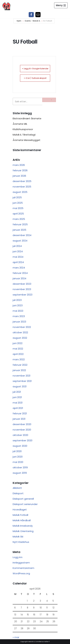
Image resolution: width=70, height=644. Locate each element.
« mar (16, 637)
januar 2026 (19, 176)
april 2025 (18, 214)
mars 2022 (19, 359)
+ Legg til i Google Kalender (35, 69)
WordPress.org (21, 573)
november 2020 (22, 430)
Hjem (19, 21)
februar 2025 (20, 224)
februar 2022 (20, 365)
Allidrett (17, 488)
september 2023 (23, 295)
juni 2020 (18, 457)
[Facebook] (31, 15)
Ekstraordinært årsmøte (27, 118)
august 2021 (20, 386)
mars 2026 (19, 165)
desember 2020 (22, 424)
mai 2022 (18, 349)
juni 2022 (18, 343)
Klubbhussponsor (23, 129)
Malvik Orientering (23, 531)
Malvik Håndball (22, 520)
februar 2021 (20, 413)
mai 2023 (18, 311)
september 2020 (23, 440)
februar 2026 (20, 170)
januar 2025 (19, 230)
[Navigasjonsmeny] (61, 5)
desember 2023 (22, 284)
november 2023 (22, 289)
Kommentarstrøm (23, 568)
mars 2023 (19, 316)
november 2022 (22, 327)
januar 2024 (19, 278)
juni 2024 (18, 251)
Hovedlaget (20, 510)
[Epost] (38, 15)
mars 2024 (19, 268)
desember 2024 (22, 235)
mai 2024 (18, 257)
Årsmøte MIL (20, 124)
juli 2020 (17, 451)
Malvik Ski (18, 537)
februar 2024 (20, 273)
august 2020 (20, 446)
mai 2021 (18, 403)
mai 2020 (18, 462)
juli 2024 (17, 246)
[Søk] (28, 101)
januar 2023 (19, 322)
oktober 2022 (20, 332)
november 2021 (22, 376)
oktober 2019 (20, 467)
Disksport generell (23, 499)
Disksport (18, 493)
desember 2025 (22, 181)
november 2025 (22, 187)
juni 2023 (18, 305)
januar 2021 (19, 419)
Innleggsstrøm (21, 563)
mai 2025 (18, 208)
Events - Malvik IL (33, 21)
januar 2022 (19, 370)
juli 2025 (17, 197)
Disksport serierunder (25, 504)
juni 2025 (18, 203)
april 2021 (18, 408)
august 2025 (20, 192)
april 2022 (18, 354)
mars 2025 (19, 219)
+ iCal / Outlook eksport (35, 78)
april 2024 (18, 262)
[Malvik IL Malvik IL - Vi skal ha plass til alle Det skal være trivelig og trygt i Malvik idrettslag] (6, 6)
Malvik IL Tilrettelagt (24, 135)
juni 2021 (17, 397)
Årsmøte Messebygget (27, 140)
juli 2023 (17, 300)
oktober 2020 (20, 435)
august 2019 (20, 473)
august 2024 (20, 241)
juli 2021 (17, 392)
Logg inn (18, 557)
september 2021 (22, 381)
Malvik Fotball (20, 515)
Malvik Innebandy (23, 526)
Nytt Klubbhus (21, 542)
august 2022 (20, 338)
